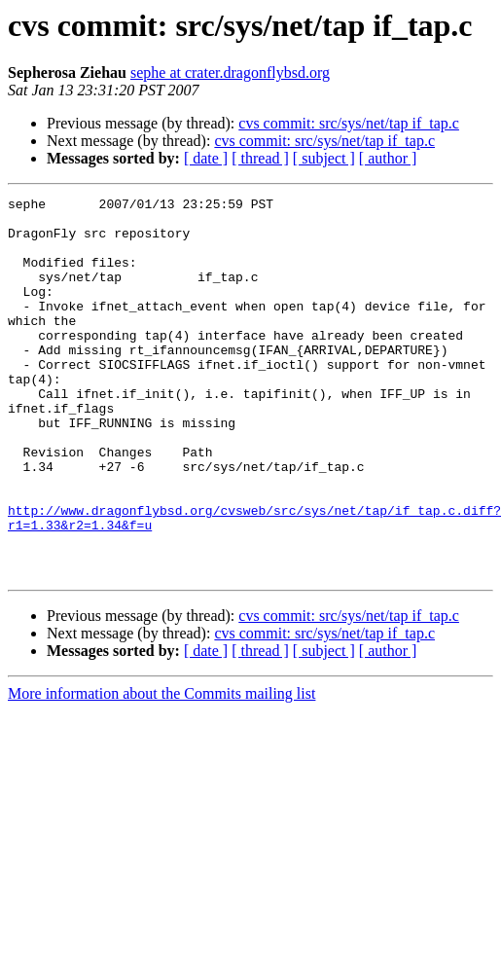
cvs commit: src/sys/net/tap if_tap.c (349, 123)
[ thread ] (260, 158)
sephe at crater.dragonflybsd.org (230, 73)
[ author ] (388, 158)
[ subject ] (324, 158)
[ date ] (206, 158)
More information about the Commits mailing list (161, 769)
